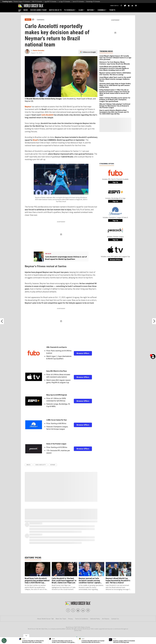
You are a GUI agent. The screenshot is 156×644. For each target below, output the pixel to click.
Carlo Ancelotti (40, 465)
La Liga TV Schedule (64, 1)
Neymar (53, 465)
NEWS (26, 10)
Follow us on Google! (89, 52)
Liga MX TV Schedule (50, 1)
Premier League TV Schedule (22, 1)
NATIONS (91, 10)
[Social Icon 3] (83, 610)
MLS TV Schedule (37, 1)
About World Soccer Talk (45, 619)
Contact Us (115, 619)
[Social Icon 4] (88, 610)
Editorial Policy (95, 619)
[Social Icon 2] (78, 610)
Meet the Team (61, 619)
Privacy (70, 619)
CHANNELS (102, 10)
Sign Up (115, 182)
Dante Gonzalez (39, 50)
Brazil (29, 465)
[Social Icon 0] (68, 610)
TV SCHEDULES (70, 10)
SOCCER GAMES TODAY (38, 10)
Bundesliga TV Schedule (93, 1)
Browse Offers (83, 353)
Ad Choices (106, 619)
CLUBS (82, 10)
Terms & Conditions (82, 619)
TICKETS (112, 10)
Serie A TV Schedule (78, 1)
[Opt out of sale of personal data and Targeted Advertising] (4, 641)
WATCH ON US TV (55, 10)
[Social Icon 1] (73, 610)
